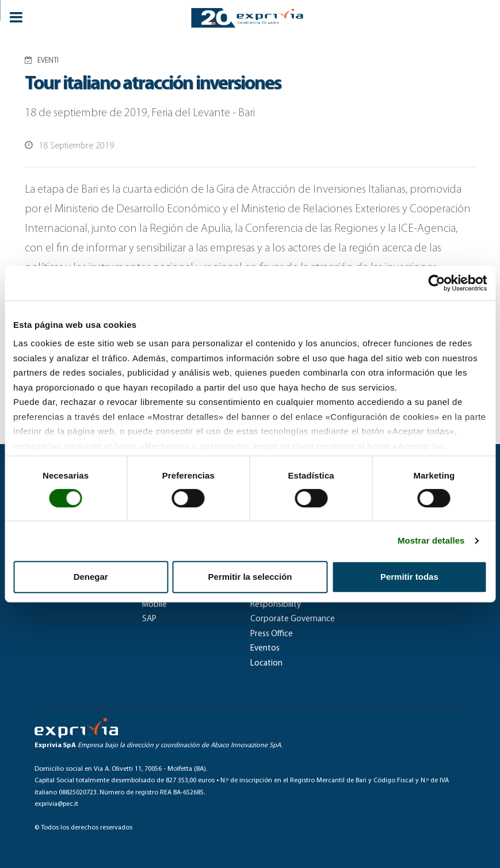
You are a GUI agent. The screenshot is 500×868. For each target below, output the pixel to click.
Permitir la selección (250, 577)
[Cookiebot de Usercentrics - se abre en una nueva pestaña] (436, 283)
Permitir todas (409, 577)
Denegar (91, 577)
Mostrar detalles (431, 540)
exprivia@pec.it (56, 804)
